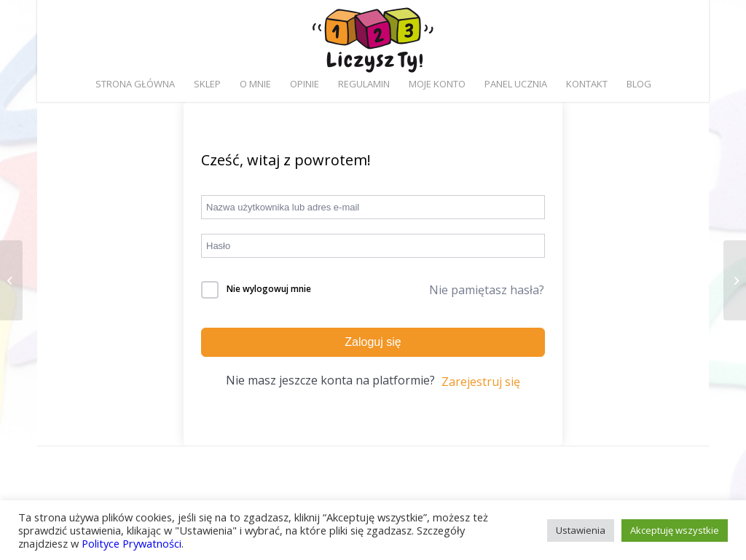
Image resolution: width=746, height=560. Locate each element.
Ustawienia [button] (581, 530)
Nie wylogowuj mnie (269, 289)
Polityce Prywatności (131, 543)
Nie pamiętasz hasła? (487, 290)
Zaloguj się (373, 342)
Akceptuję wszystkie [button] (675, 530)
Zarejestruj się (481, 382)
